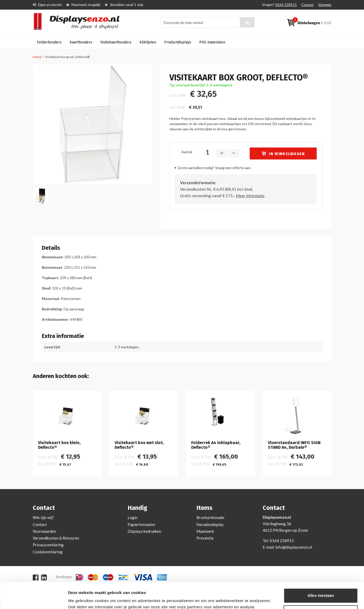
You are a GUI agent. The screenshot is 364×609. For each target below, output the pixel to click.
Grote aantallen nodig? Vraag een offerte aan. (214, 168)
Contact (307, 5)
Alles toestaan (321, 573)
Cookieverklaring (48, 552)
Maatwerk (205, 531)
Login (133, 517)
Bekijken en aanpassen (90, 599)
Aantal (187, 152)
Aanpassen (321, 590)
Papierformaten (141, 524)
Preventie (205, 538)
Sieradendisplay (210, 524)
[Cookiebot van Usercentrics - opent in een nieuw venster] (34, 599)
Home (37, 57)
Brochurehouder (211, 517)
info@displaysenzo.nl (294, 547)
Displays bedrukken (144, 531)
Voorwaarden (44, 531)
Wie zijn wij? (43, 517)
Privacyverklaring (48, 545)
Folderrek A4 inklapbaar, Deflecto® (216, 445)
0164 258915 (286, 5)
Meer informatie (250, 196)
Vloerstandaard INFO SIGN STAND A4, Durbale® (294, 445)
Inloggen (325, 5)
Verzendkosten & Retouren (56, 538)
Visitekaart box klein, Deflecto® (59, 445)
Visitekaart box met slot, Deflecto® (139, 445)
